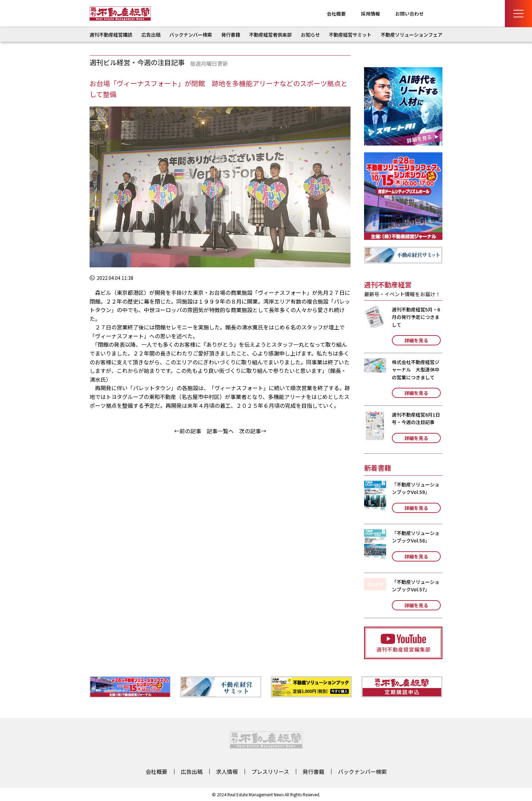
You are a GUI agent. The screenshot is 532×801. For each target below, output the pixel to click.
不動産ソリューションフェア (412, 35)
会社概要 (336, 14)
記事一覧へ (220, 431)
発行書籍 (231, 35)
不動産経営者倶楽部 (270, 35)
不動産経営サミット (350, 35)
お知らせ (310, 35)
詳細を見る (416, 340)
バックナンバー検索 (191, 35)
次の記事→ (253, 431)
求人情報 (227, 771)
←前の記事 (188, 431)
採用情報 (370, 14)
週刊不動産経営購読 (111, 35)
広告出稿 (151, 35)
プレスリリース (270, 771)
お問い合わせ (410, 14)
